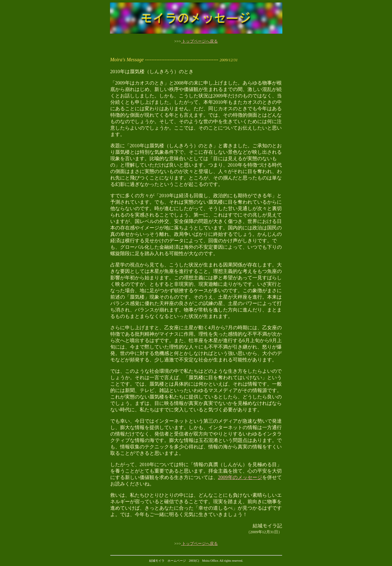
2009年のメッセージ (240, 477)
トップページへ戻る (199, 41)
